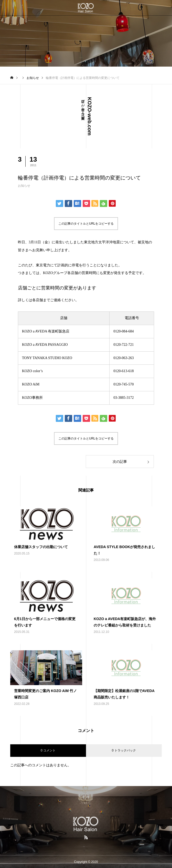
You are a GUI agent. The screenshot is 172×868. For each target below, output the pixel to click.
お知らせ (24, 186)
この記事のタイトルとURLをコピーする (86, 224)
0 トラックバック (124, 750)
